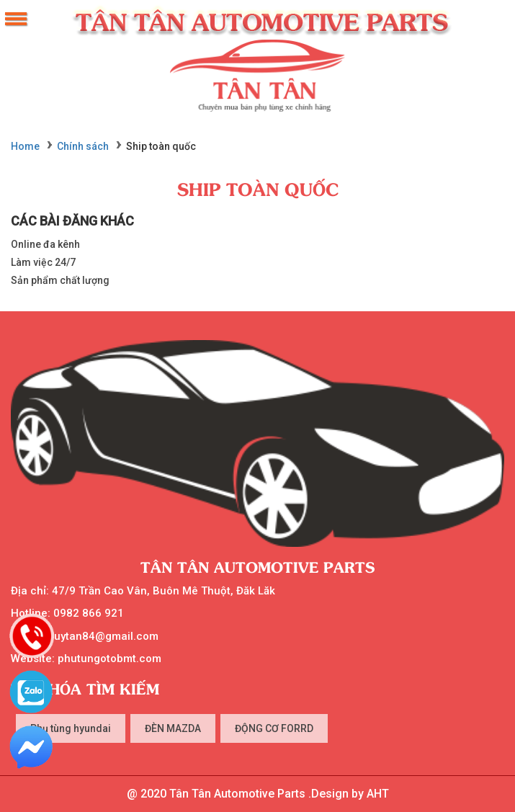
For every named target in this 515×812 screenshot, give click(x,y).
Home (25, 146)
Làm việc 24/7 (43, 262)
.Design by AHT (347, 794)
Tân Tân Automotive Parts (258, 567)
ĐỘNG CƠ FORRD (274, 728)
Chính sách (83, 146)
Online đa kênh (45, 244)
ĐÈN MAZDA (173, 728)
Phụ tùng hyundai (71, 728)
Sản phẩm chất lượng (60, 280)
